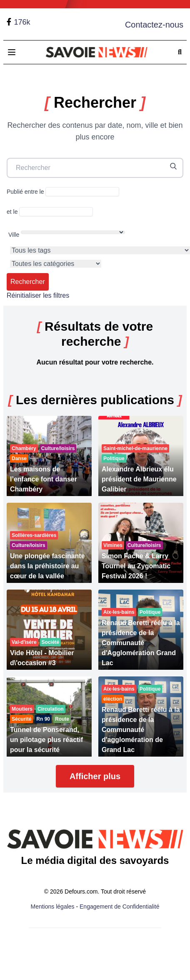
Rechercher (28, 282)
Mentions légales (53, 907)
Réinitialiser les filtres (38, 295)
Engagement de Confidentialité (119, 907)
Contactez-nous (154, 25)
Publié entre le (63, 192)
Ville (67, 234)
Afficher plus (95, 776)
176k (22, 22)
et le (50, 212)
